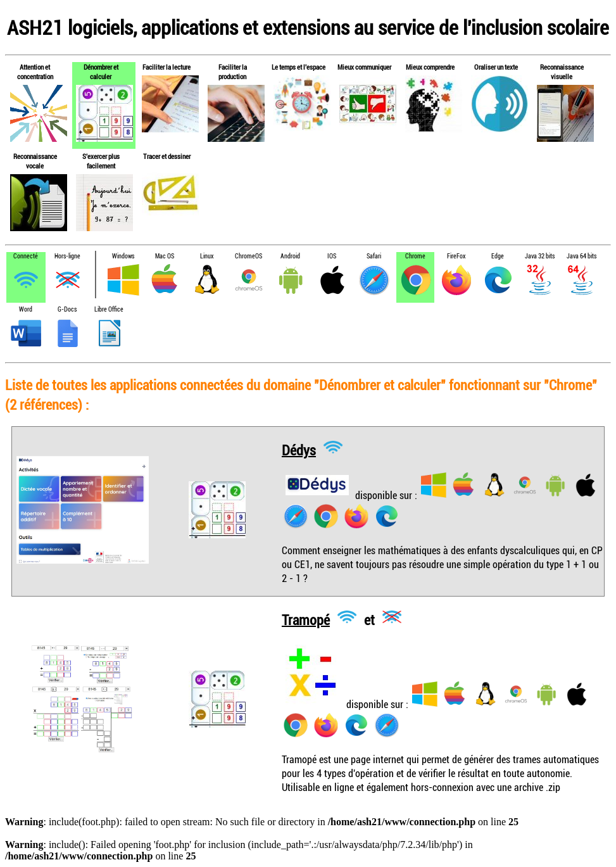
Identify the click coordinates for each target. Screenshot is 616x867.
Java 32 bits (540, 256)
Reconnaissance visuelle (562, 72)
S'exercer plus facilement (101, 161)
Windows (123, 256)
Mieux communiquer (364, 67)
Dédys (299, 449)
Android (290, 256)
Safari (374, 256)
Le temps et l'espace (299, 67)
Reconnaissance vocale (35, 161)
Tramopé (306, 619)
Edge (498, 256)
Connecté (26, 256)
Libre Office (109, 309)
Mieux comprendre (430, 67)
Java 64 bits (581, 256)
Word (26, 309)
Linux (207, 256)
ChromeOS (248, 256)
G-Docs (67, 309)
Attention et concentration (35, 72)
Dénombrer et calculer (101, 72)
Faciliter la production (233, 72)
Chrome (415, 256)
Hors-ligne (67, 256)
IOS (332, 256)
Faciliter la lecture (167, 67)
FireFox (456, 256)
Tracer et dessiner (167, 156)
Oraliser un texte (496, 67)
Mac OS (165, 256)
